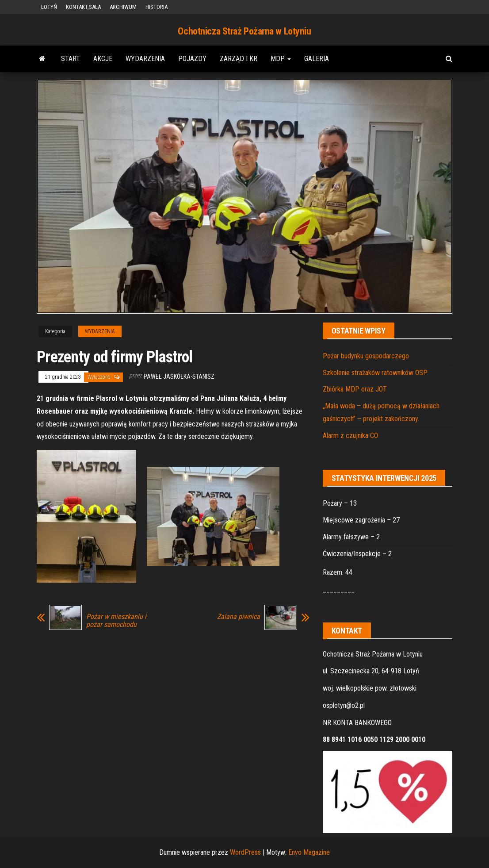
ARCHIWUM (123, 7)
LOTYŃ (49, 7)
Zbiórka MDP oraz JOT (355, 389)
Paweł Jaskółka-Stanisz (179, 376)
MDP (281, 59)
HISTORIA (157, 7)
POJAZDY (192, 59)
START (71, 59)
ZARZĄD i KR (239, 59)
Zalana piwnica (239, 617)
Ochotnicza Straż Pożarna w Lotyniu (244, 31)
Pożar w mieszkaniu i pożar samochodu (116, 621)
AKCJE (103, 59)
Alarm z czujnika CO (350, 436)
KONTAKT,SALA (83, 7)
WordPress (245, 852)
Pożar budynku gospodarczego (366, 356)
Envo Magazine (309, 852)
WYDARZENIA (145, 59)
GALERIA (317, 59)
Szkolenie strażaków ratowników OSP (375, 373)
